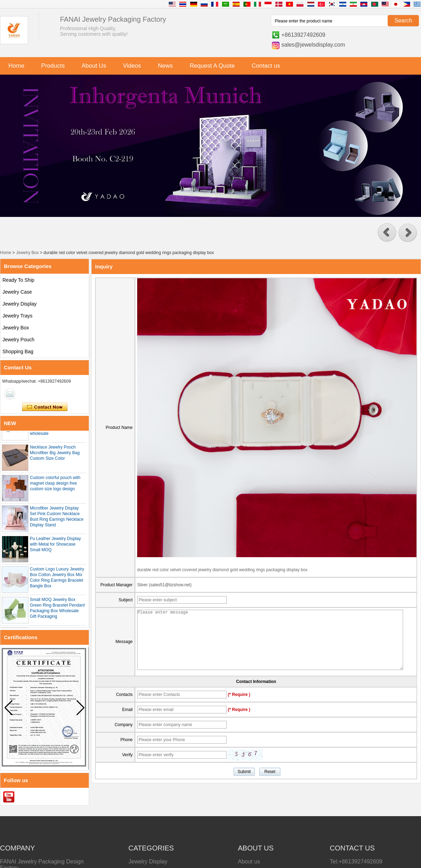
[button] (387, 233)
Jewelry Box (28, 253)
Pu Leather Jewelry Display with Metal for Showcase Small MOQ (55, 546)
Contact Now (45, 407)
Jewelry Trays (18, 316)
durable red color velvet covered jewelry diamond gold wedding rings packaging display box (222, 570)
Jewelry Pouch (18, 340)
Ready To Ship (18, 280)
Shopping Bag (18, 351)
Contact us (266, 66)
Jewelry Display (19, 304)
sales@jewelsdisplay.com (313, 45)
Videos (132, 66)
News (165, 66)
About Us (94, 66)
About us (249, 862)
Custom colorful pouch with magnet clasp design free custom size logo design (55, 485)
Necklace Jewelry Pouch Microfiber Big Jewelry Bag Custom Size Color (55, 454)
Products (53, 66)
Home (16, 66)
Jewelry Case (17, 292)
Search (403, 20)
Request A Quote (212, 66)
